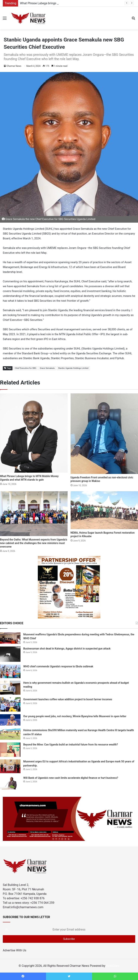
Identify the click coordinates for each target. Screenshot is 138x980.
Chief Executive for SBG (25, 368)
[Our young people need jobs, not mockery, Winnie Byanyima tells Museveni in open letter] (10, 720)
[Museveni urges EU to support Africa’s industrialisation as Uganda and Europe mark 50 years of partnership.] (10, 766)
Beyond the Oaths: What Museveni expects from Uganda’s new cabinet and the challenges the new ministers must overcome (34, 543)
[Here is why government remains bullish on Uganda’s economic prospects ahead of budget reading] (10, 688)
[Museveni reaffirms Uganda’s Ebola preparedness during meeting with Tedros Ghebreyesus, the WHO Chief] (10, 638)
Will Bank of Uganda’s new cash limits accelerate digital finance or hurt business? (71, 778)
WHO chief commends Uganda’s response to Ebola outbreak (58, 666)
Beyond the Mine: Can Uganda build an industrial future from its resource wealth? (71, 745)
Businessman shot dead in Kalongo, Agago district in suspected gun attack (67, 649)
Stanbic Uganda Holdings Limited (73, 368)
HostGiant (113, 966)
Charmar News (14, 66)
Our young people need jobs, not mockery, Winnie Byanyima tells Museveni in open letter (75, 716)
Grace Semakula (47, 368)
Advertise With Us (15, 950)
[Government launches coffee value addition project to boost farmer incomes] (10, 704)
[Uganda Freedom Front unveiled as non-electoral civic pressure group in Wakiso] (104, 434)
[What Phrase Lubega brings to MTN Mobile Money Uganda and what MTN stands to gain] (34, 433)
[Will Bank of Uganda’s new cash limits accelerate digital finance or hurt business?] (10, 783)
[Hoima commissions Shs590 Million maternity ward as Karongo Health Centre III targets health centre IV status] (10, 734)
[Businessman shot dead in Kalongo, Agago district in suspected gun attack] (10, 654)
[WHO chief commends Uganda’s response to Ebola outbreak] (10, 671)
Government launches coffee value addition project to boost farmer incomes (68, 699)
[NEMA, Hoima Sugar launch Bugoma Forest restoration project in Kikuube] (104, 510)
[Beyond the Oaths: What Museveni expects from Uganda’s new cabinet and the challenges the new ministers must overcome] (34, 514)
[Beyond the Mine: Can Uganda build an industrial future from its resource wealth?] (10, 750)
